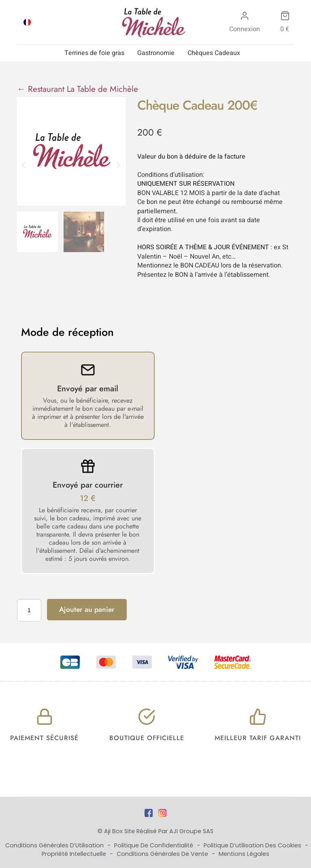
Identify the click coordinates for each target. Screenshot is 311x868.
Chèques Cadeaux (214, 53)
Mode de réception (67, 332)
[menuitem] (27, 22)
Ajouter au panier (87, 609)
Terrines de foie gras (94, 53)
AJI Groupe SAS (191, 831)
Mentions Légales (244, 854)
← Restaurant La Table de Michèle (78, 89)
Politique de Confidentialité (154, 845)
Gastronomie (156, 53)
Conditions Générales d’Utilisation (55, 845)
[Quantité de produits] (29, 610)
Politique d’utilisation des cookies (253, 845)
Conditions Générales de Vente (163, 854)
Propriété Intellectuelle (75, 854)
